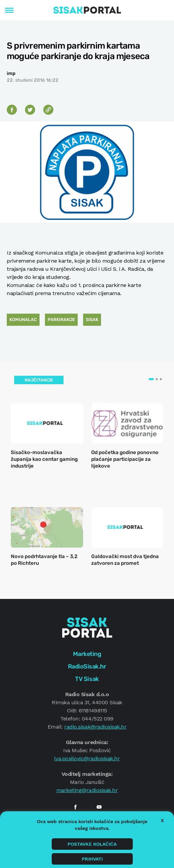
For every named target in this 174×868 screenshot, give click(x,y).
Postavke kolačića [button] (92, 844)
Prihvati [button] (92, 859)
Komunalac (23, 320)
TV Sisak (87, 679)
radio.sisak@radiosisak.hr (95, 727)
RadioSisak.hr (87, 666)
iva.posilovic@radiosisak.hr (87, 758)
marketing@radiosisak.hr (87, 790)
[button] (151, 379)
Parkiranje (61, 320)
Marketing (87, 654)
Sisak (92, 320)
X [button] (162, 820)
